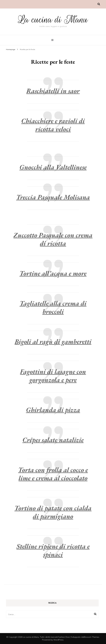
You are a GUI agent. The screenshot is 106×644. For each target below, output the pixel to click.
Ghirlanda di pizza (53, 410)
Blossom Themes (91, 637)
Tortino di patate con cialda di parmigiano (53, 512)
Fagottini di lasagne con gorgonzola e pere (53, 376)
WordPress (58, 640)
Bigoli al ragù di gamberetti (53, 341)
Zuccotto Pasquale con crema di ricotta (53, 239)
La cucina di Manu (53, 20)
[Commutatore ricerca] (99, 4)
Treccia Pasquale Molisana (53, 197)
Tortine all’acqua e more (53, 273)
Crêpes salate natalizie (53, 440)
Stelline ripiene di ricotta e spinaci (53, 550)
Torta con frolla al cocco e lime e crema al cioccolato (53, 474)
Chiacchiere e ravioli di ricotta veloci (53, 125)
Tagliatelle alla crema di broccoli (53, 307)
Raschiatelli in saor (53, 91)
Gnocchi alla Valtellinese (53, 167)
